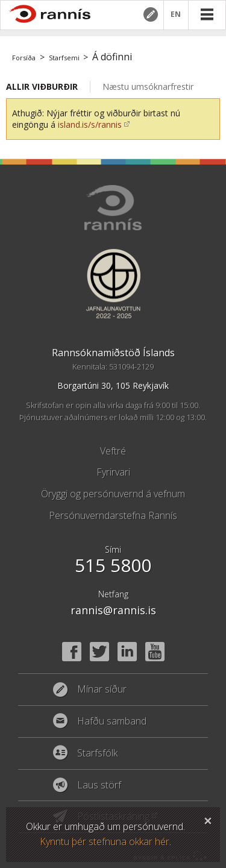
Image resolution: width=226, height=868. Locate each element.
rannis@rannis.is (113, 610)
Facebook (72, 652)
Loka (208, 819)
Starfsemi (64, 58)
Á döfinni (112, 57)
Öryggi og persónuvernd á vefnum (113, 494)
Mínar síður (150, 14)
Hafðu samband (112, 722)
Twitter (99, 652)
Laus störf (99, 785)
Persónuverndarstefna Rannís (113, 515)
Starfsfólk (97, 753)
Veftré (113, 451)
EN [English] (176, 15)
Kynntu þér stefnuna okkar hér (105, 841)
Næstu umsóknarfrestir (148, 86)
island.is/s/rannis (90, 124)
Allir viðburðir (42, 86)
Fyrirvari (113, 472)
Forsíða (24, 58)
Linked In (127, 652)
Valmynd (207, 14)
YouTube (155, 652)
